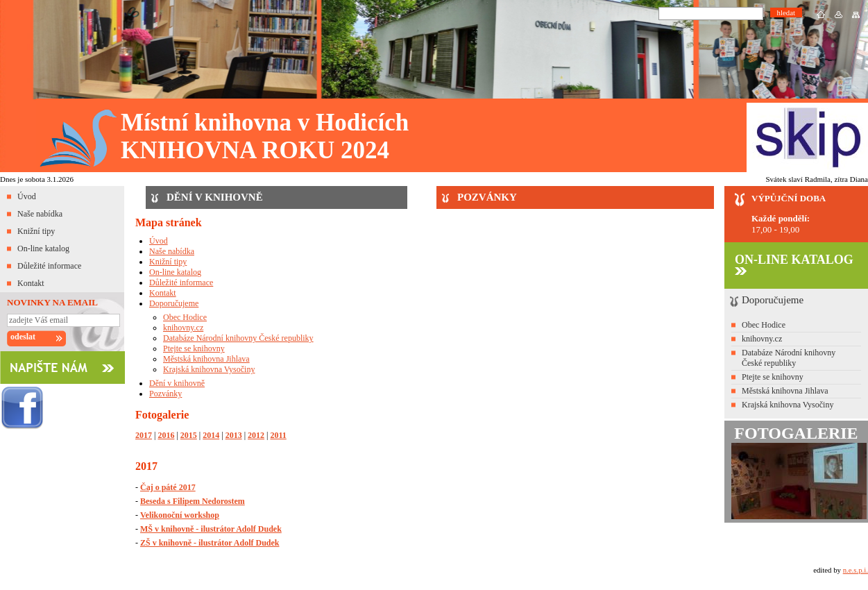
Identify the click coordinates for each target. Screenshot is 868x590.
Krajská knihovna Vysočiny (209, 369)
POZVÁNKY (487, 197)
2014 (211, 435)
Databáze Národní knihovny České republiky (238, 338)
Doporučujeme (174, 303)
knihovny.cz (183, 328)
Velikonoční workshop (180, 515)
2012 (256, 435)
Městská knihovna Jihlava (206, 359)
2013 (234, 435)
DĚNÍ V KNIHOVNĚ (215, 197)
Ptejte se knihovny (194, 348)
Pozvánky (165, 394)
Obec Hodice (185, 317)
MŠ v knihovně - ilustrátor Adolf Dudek (211, 529)
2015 (189, 435)
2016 (166, 435)
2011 (278, 435)
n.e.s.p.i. (856, 570)
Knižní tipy (36, 231)
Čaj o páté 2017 (168, 487)
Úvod (27, 196)
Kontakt (31, 283)
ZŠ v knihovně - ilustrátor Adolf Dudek (210, 543)
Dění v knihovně (177, 383)
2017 (144, 435)
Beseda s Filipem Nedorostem (193, 501)
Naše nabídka (40, 214)
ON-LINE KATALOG (794, 264)
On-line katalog (43, 248)
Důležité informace (49, 266)
